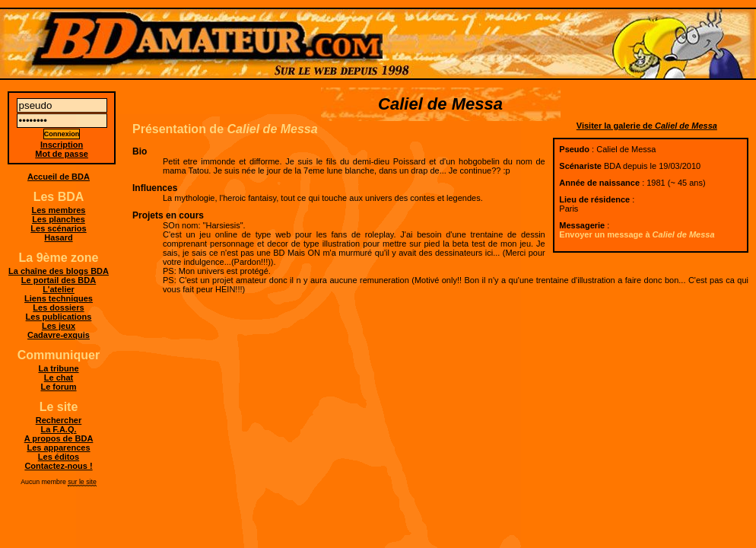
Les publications (59, 317)
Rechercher (59, 420)
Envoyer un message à (637, 234)
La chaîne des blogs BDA (59, 271)
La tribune (58, 368)
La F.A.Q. (58, 429)
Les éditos (59, 457)
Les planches (59, 219)
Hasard (58, 237)
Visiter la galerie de (647, 126)
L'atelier (59, 289)
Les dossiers (58, 307)
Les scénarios (58, 228)
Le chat (59, 378)
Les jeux (59, 326)
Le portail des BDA (59, 280)
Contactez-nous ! (58, 466)
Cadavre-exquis (59, 335)
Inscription (62, 145)
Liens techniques (59, 298)
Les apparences (58, 448)
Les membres (59, 210)
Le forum (58, 387)
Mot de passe (62, 154)
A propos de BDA (59, 438)
